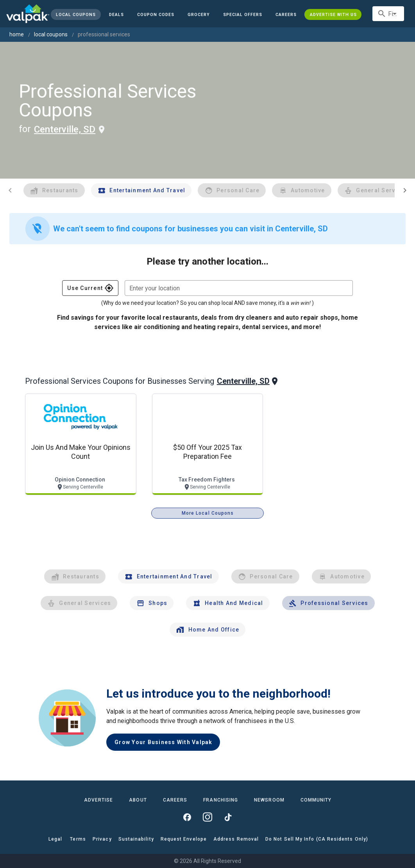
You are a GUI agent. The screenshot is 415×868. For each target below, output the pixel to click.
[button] (243, 14)
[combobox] (388, 14)
